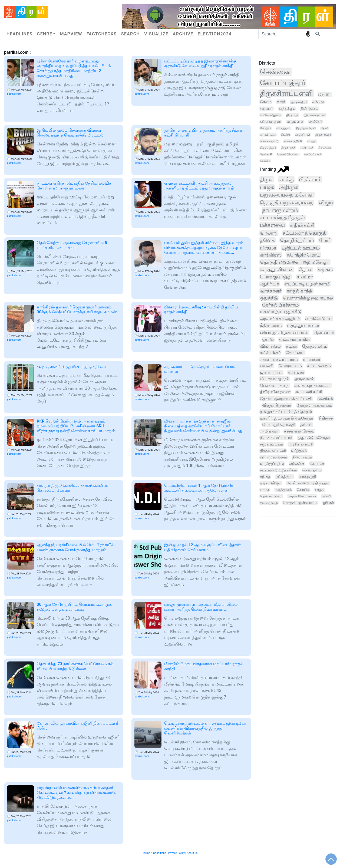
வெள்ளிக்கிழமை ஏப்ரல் (308, 298)
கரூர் (281, 102)
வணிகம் (325, 399)
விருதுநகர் (283, 128)
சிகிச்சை (326, 418)
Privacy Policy (176, 853)
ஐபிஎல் (328, 503)
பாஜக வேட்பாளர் (302, 496)
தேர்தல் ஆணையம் (314, 405)
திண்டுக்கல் (309, 109)
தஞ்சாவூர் (299, 102)
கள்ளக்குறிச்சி (293, 141)
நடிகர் (291, 346)
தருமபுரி (267, 109)
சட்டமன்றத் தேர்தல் (283, 218)
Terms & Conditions (154, 853)
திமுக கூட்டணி (273, 451)
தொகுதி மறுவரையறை (287, 203)
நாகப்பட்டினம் (313, 154)
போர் (325, 240)
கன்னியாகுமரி (271, 122)
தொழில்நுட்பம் (297, 240)
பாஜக (267, 187)
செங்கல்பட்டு (269, 141)
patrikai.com (14, 94)
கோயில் (303, 490)
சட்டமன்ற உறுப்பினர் (278, 470)
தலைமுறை (269, 503)
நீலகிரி (285, 135)
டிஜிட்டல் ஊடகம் (301, 248)
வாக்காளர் (271, 291)
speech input (308, 34)
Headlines (19, 34)
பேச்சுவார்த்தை (275, 385)
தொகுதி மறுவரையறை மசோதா (295, 262)
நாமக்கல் (265, 161)
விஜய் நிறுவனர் (277, 405)
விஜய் (326, 203)
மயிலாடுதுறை (270, 115)
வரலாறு (269, 233)
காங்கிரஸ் (271, 255)
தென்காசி (266, 154)
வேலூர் (265, 128)
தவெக (267, 240)
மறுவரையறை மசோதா (287, 195)
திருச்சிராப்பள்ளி (286, 93)
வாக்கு (286, 179)
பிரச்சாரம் (310, 179)
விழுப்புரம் (295, 122)
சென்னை (275, 72)
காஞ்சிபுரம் (303, 135)
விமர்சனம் (270, 346)
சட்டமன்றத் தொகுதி (305, 233)
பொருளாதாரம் (275, 379)
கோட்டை (295, 353)
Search (131, 34)
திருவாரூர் (288, 148)
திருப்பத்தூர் (268, 148)
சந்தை (265, 477)
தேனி (324, 128)
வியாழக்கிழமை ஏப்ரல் (284, 333)
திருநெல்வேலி (306, 128)
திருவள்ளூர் (324, 135)
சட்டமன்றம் (319, 366)
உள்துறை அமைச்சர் (313, 385)
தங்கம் (306, 425)
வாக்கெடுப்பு (319, 319)
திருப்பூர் (292, 115)
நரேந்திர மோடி (303, 255)
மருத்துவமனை (303, 325)
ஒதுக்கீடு (269, 298)
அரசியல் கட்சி (301, 444)
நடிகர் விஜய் (271, 483)
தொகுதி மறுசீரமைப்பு (300, 503)
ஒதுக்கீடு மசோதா (314, 438)
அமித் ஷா (270, 431)
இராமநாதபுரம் (315, 115)
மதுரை (325, 94)
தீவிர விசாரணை (275, 392)
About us (192, 853)
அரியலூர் (307, 148)
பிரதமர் (268, 248)
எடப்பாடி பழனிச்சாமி (307, 284)
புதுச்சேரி (315, 122)
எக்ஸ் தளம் (312, 470)
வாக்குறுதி (307, 477)
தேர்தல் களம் (315, 346)
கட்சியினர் (270, 353)
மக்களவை (272, 225)
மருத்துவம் (283, 490)
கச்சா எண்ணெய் (299, 431)
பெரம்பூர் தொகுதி (279, 425)
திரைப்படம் (302, 457)
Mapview (71, 34)
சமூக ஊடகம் (272, 444)
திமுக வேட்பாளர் (276, 438)
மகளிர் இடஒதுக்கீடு (281, 312)
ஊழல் (320, 490)
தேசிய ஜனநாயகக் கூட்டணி (286, 399)
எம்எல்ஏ (297, 464)
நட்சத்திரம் (285, 477)
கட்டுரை (296, 372)
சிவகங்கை (325, 148)
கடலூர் (312, 141)
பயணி (267, 366)
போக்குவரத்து (276, 277)
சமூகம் (325, 270)
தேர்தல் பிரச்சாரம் (280, 305)
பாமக (265, 490)
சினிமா (305, 277)
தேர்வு (306, 270)
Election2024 (215, 34)
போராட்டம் (290, 366)
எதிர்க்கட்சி (302, 225)
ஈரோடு (318, 102)
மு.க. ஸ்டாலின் (295, 339)
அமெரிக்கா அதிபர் (280, 319)
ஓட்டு (268, 339)
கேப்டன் (317, 464)
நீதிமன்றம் (271, 325)
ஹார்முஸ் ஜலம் (274, 457)
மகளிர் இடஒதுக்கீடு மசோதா (287, 418)
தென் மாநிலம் (271, 496)
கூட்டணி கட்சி (309, 392)
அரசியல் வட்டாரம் (279, 359)
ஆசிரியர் (270, 284)
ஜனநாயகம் (271, 372)
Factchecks (102, 34)
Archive (183, 34)
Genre (44, 34)
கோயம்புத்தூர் (283, 83)
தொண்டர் (324, 333)
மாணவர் (312, 359)
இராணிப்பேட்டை (288, 154)
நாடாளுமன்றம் (280, 210)
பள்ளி (326, 496)
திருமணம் (304, 379)
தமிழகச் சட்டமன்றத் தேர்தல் (286, 412)
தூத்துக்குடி (287, 109)
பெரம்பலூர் (268, 135)
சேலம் (266, 102)
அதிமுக (289, 187)
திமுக (267, 179)
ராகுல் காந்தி (300, 291)
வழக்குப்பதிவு (272, 464)
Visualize (156, 34)
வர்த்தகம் (299, 451)
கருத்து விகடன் (277, 269)
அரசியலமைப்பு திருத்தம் (308, 483)
